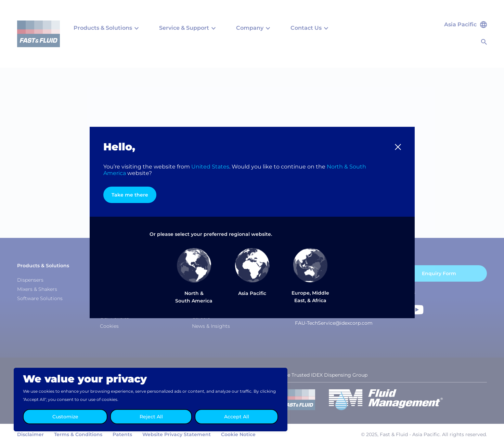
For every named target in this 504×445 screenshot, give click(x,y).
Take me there (130, 195)
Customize (65, 417)
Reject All (151, 417)
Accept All (237, 417)
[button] (398, 147)
